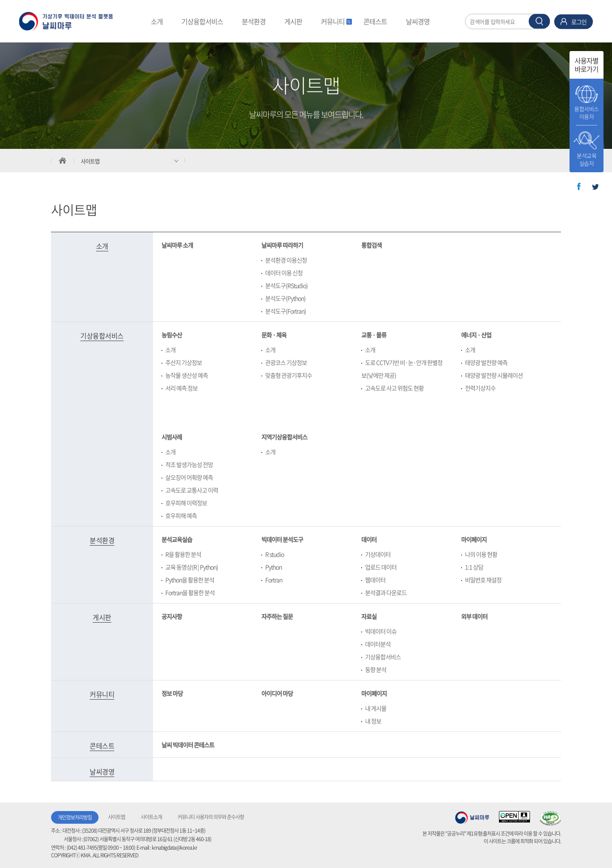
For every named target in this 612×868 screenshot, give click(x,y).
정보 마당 (172, 693)
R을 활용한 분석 (183, 554)
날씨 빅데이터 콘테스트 (188, 745)
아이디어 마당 (277, 693)
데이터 (369, 539)
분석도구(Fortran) (286, 311)
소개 (157, 21)
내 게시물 (376, 708)
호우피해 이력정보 (186, 503)
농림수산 (172, 335)
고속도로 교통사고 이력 (192, 490)
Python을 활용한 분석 (190, 580)
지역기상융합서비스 (284, 437)
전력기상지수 (480, 388)
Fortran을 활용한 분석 (190, 592)
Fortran (274, 580)
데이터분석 (378, 644)
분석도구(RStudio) (286, 285)
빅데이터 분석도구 (282, 539)
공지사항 (172, 616)
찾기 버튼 (539, 21)
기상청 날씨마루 (472, 817)
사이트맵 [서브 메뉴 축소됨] (90, 161)
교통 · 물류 (374, 335)
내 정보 (373, 721)
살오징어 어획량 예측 (189, 477)
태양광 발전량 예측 (486, 362)
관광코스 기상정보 (286, 362)
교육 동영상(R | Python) (192, 567)
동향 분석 (376, 669)
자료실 (369, 616)
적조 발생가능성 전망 (189, 464)
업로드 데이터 (381, 567)
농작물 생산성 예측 (187, 375)
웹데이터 (375, 580)
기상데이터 (378, 554)
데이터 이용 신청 (284, 273)
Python (273, 567)
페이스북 (579, 187)
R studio (275, 554)
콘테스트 (375, 21)
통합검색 (371, 245)
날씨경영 (418, 21)
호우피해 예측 (181, 515)
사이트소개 (151, 817)
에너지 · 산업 (476, 335)
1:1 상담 (474, 567)
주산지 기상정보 (184, 362)
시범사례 (172, 437)
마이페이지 (474, 539)
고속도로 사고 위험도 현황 (394, 388)
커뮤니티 (336, 21)
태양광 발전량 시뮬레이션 (494, 375)
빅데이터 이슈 (381, 631)
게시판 (293, 21)
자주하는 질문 (277, 616)
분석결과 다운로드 (386, 592)
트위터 (595, 187)
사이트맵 (116, 817)
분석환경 (254, 21)
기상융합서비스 (202, 21)
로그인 (579, 21)
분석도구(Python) (285, 298)
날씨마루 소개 (177, 245)
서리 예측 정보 (181, 388)
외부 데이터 (474, 616)
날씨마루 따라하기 (282, 245)
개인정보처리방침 (75, 817)
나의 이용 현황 (481, 554)
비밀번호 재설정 (483, 580)
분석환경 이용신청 (286, 260)
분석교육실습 (177, 539)
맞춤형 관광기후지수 (289, 375)
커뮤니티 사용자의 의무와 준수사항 (211, 817)
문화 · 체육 (274, 335)
